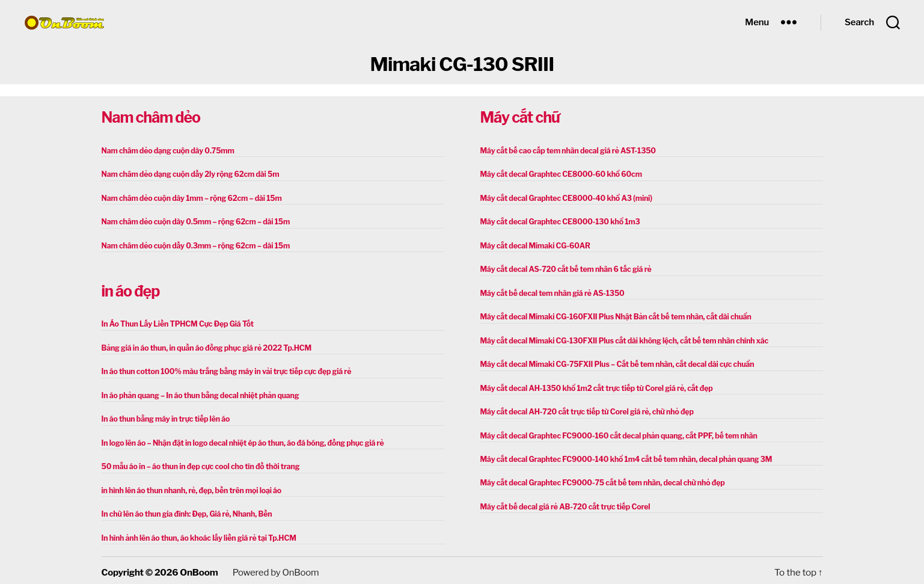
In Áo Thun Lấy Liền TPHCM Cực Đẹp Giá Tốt (176, 323)
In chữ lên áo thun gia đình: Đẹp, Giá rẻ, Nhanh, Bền (185, 510)
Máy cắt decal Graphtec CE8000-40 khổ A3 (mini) (564, 198)
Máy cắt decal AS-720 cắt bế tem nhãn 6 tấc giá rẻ (564, 268)
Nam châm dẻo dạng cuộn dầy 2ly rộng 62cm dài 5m (188, 174)
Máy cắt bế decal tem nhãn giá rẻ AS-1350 (550, 291)
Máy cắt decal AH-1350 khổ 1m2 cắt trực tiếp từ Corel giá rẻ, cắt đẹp (593, 385)
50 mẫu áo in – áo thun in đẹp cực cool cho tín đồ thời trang (198, 463)
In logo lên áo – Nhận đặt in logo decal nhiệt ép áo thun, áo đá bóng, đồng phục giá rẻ (239, 440)
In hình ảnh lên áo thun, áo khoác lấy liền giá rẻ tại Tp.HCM (196, 534)
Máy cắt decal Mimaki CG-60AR (534, 244)
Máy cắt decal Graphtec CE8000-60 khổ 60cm (559, 174)
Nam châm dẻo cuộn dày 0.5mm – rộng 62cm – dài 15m (193, 221)
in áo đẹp (131, 290)
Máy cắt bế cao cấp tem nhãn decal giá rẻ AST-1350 (566, 151)
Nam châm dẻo (151, 117)
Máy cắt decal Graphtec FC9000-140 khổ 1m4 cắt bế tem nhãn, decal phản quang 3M (622, 456)
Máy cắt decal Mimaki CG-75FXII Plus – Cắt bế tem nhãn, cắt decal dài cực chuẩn (613, 362)
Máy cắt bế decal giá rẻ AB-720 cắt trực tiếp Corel (563, 503)
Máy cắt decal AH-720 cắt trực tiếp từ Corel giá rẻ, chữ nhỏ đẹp (584, 409)
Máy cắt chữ (520, 117)
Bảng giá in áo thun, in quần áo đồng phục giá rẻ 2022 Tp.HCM (204, 346)
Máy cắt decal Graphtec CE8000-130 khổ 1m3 (558, 221)
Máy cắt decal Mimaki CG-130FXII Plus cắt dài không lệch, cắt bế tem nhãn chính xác (620, 338)
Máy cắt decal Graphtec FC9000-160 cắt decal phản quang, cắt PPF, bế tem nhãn (615, 432)
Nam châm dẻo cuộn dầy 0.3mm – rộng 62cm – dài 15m (193, 244)
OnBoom (198, 568)
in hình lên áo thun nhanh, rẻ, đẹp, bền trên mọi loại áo (189, 487)
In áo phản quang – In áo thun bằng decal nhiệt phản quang (198, 393)
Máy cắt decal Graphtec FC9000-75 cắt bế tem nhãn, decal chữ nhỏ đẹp (599, 479)
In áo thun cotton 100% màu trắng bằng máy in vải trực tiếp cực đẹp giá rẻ (223, 370)
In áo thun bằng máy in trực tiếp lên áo (164, 416)
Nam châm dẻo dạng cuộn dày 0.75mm (166, 151)
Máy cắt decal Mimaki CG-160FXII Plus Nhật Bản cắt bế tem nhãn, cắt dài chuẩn (612, 315)
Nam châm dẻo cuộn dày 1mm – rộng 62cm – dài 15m (189, 198)
